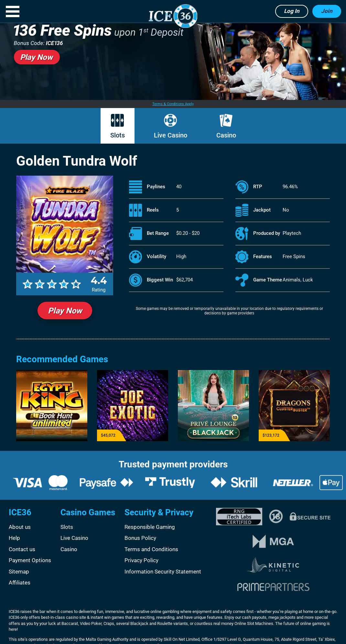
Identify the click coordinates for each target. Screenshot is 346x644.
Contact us (22, 549)
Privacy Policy (141, 560)
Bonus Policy (140, 538)
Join (327, 11)
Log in (292, 11)
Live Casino (171, 135)
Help (14, 538)
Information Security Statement (163, 572)
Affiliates (20, 583)
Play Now (65, 311)
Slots (118, 135)
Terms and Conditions (151, 549)
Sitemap (19, 572)
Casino (226, 135)
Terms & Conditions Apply (173, 104)
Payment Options (30, 560)
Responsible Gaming (150, 527)
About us (20, 527)
